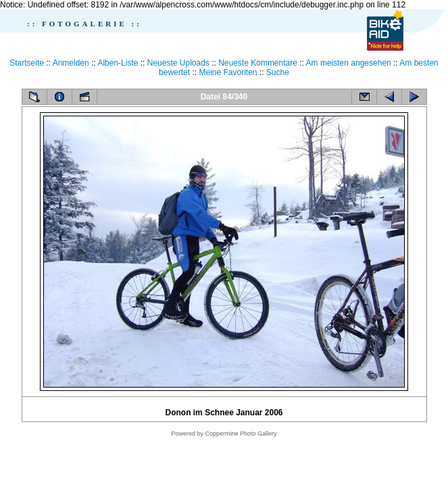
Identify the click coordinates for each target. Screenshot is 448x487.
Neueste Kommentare (258, 63)
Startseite (27, 63)
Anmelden (71, 63)
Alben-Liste (118, 63)
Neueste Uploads (178, 63)
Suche (278, 72)
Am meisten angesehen (349, 63)
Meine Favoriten (228, 72)
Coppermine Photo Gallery (241, 434)
